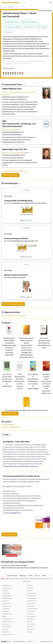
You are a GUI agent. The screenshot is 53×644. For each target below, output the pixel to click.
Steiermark (46, 579)
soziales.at (5, 629)
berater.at (29, 586)
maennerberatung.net (33, 609)
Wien (30, 581)
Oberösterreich (34, 579)
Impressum (30, 641)
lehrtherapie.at (31, 606)
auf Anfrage (8, 196)
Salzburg (40, 579)
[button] (50, 3)
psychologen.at (31, 619)
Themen (5, 7)
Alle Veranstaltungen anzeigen (13, 304)
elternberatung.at (31, 593)
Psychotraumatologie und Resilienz (16, 239)
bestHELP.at (30, 588)
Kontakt (44, 576)
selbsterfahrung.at (7, 627)
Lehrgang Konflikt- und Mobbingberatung (18, 201)
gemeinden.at (6, 601)
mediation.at (5, 611)
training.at (30, 632)
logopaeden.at (6, 609)
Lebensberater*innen (13, 85)
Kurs (27, 264)
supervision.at (31, 629)
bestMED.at (5, 591)
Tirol (51, 579)
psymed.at (30, 622)
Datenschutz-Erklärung (19, 641)
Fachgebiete (11, 7)
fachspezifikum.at (31, 596)
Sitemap (31, 576)
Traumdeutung (11, 427)
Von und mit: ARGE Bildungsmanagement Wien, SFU (21, 241)
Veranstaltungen (11, 183)
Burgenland (12, 579)
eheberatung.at (6, 593)
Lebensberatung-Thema (14, 13)
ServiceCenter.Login (12, 576)
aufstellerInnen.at (7, 586)
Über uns (37, 576)
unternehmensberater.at (8, 634)
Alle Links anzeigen (9, 534)
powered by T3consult (46, 641)
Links (6, 435)
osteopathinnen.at (7, 614)
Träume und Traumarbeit (19, 15)
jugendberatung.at (32, 601)
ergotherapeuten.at (7, 596)
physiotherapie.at (31, 616)
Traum (8, 425)
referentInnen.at (31, 624)
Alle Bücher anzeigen (10, 414)
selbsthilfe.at (30, 627)
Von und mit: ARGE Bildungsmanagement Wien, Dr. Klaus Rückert (25, 203)
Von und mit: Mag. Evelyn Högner (15, 277)
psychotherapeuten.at (8, 622)
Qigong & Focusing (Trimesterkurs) (16, 275)
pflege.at (4, 616)
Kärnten (18, 579)
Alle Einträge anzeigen (10, 175)
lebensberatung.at (7, 606)
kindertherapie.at (7, 604)
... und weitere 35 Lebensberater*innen (14, 171)
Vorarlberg (25, 581)
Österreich (5, 579)
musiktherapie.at (31, 611)
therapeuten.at (6, 632)
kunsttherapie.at (31, 604)
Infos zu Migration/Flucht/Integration (14, 315)
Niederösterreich (25, 579)
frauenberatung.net (32, 598)
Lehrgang (27, 190)
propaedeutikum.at (7, 619)
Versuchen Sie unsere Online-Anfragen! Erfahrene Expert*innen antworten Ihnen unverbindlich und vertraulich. (27, 565)
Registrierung (23, 576)
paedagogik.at (31, 614)
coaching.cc (30, 591)
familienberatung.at (7, 598)
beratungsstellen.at (7, 588)
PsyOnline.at (5, 624)
